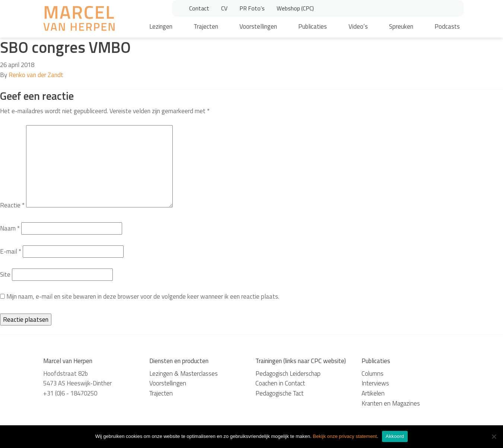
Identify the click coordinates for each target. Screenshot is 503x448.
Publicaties (313, 26)
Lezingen (161, 26)
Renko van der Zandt (36, 75)
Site (5, 274)
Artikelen (373, 393)
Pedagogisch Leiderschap (288, 374)
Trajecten (206, 26)
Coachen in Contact (280, 383)
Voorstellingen (258, 26)
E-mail (11, 251)
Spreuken (401, 26)
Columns (373, 374)
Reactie (12, 205)
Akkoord (395, 436)
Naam (10, 228)
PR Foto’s (252, 8)
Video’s (358, 26)
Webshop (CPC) (295, 8)
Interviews (375, 383)
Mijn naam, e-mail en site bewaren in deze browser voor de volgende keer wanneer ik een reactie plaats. (143, 296)
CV (224, 8)
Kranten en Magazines (391, 403)
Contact (199, 8)
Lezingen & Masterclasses (184, 374)
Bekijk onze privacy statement (345, 436)
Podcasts (447, 26)
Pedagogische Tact (279, 393)
